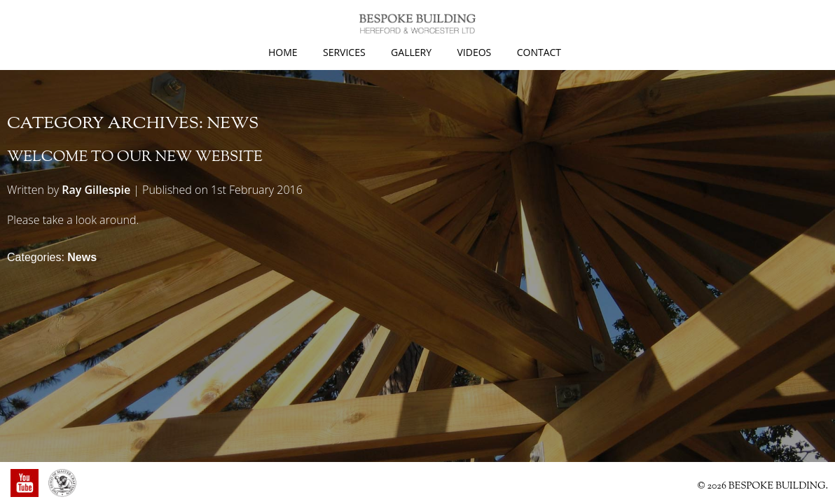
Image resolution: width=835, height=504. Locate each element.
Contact (539, 52)
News (82, 257)
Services (344, 52)
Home (283, 52)
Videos (474, 52)
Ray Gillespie (96, 190)
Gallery (411, 52)
